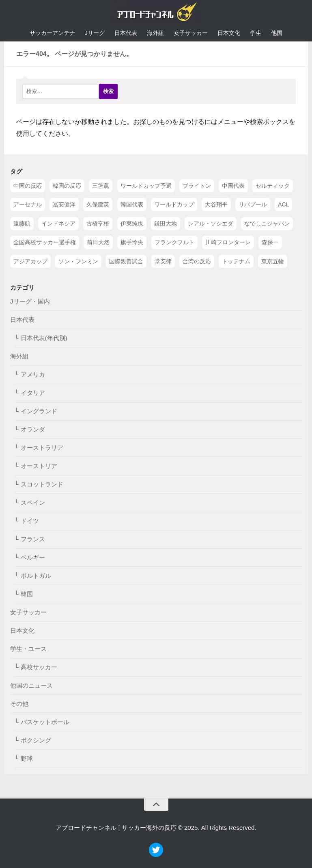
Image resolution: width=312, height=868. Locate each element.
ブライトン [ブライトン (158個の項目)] (197, 186)
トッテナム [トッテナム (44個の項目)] (236, 261)
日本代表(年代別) (44, 338)
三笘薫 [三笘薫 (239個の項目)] (101, 186)
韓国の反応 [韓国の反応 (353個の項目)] (67, 186)
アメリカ (33, 374)
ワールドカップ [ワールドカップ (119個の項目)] (174, 204)
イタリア (33, 393)
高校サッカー (39, 667)
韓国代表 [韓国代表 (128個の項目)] (132, 204)
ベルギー (33, 557)
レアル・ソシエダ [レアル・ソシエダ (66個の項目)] (211, 223)
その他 (19, 704)
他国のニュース (31, 685)
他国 (277, 33)
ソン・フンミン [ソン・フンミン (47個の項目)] (78, 261)
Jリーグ (95, 33)
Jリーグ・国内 (30, 301)
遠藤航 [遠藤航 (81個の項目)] (22, 223)
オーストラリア (42, 448)
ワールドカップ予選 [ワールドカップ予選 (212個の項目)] (146, 186)
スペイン (33, 502)
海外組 (155, 33)
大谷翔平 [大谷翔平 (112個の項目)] (216, 204)
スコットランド (42, 484)
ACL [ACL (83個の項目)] (283, 204)
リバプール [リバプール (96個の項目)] (253, 204)
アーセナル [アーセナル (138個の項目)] (28, 204)
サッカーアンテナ (52, 33)
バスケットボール (45, 722)
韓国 (27, 594)
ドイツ (30, 521)
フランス (33, 539)
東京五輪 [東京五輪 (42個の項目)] (273, 261)
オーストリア (39, 466)
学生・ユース (28, 649)
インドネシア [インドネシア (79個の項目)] (58, 223)
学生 (256, 33)
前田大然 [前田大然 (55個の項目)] (98, 242)
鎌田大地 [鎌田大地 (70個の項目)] (166, 223)
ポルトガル (36, 576)
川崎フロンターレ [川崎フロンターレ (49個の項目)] (228, 242)
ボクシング (36, 740)
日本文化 (229, 33)
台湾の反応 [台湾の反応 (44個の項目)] (197, 261)
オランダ (33, 429)
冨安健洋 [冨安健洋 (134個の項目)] (64, 204)
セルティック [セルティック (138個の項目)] (273, 186)
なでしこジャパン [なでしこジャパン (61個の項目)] (267, 223)
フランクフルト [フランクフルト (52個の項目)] (174, 242)
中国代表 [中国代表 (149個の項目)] (233, 186)
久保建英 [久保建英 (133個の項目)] (98, 204)
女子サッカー (191, 33)
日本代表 (126, 33)
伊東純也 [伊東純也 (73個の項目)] (132, 223)
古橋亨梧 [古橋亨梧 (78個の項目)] (98, 223)
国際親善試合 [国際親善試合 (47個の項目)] (126, 261)
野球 (27, 758)
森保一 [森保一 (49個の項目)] (270, 242)
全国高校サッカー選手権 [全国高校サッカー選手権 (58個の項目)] (45, 242)
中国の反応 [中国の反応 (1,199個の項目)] (28, 186)
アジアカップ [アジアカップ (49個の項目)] (30, 261)
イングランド (39, 411)
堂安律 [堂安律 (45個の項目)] (163, 261)
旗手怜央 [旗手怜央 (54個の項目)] (132, 242)
